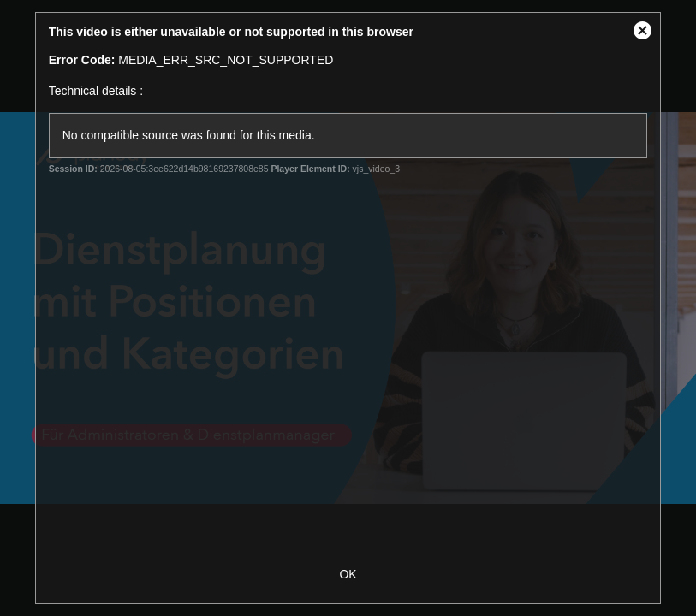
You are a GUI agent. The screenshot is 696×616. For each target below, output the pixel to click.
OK (348, 574)
